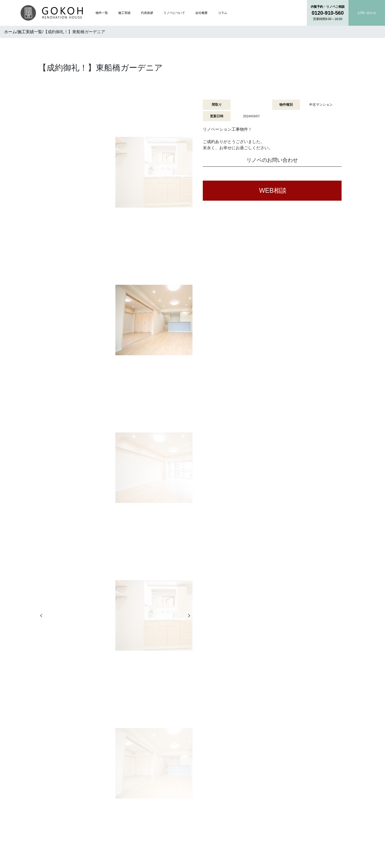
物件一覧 (102, 13)
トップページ (165, 782)
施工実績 (124, 13)
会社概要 (201, 13)
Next (190, 188)
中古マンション (321, 105)
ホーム (10, 32)
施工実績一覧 (30, 32)
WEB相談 (273, 190)
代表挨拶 (147, 13)
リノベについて (174, 13)
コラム (223, 13)
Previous (39, 188)
